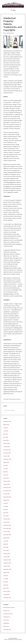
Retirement (6, 626)
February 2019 (7, 591)
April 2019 (6, 585)
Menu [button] (14, 10)
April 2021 (6, 513)
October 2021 (7, 494)
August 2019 (6, 572)
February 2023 (7, 443)
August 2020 (6, 538)
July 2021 (6, 503)
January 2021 (6, 522)
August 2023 (6, 425)
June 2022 (6, 469)
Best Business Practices (15, 399)
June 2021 (6, 506)
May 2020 (6, 544)
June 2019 (6, 579)
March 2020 (6, 550)
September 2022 (7, 459)
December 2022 (7, 450)
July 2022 (6, 465)
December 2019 (7, 560)
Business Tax (6, 611)
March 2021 (6, 516)
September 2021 (7, 497)
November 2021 (7, 491)
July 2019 (6, 576)
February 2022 (7, 481)
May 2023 (6, 434)
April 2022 (6, 475)
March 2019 (6, 588)
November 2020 (7, 528)
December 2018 (7, 598)
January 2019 (6, 594)
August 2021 (6, 500)
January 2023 (6, 447)
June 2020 (6, 541)
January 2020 (6, 557)
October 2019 (7, 566)
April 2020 (6, 547)
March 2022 (6, 478)
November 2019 (7, 563)
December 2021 (7, 487)
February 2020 (7, 554)
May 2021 (6, 509)
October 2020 (7, 532)
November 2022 (7, 453)
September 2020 (7, 535)
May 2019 (6, 582)
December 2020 (7, 525)
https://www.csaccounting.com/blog (13, 639)
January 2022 (6, 484)
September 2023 (7, 421)
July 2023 (6, 428)
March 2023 (6, 440)
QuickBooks (6, 623)
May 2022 (6, 472)
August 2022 (6, 462)
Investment (6, 620)
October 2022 (7, 456)
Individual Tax (7, 617)
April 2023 (6, 437)
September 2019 (7, 569)
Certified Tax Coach (8, 614)
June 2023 (6, 431)
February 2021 (7, 519)
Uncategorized (7, 629)
